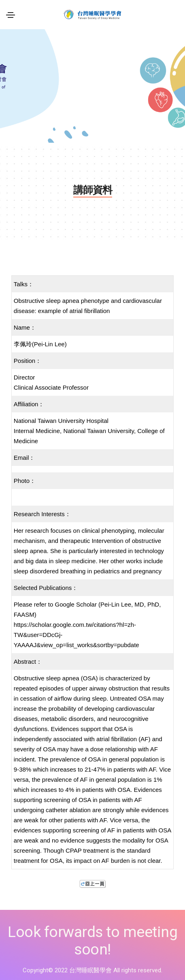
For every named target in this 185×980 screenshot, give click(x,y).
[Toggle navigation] (11, 15)
